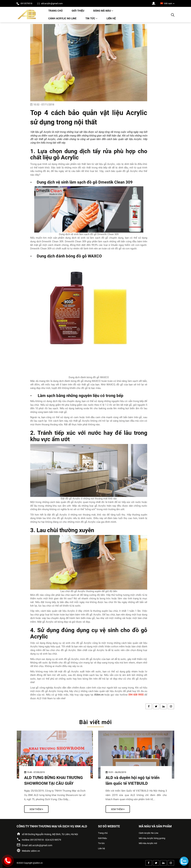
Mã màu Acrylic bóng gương (152, 838)
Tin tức (91, 18)
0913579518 (24, 3)
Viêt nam (167, 3)
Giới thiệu (78, 11)
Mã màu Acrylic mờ (148, 843)
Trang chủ (55, 11)
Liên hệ (111, 18)
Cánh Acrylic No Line (62, 18)
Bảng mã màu (103, 11)
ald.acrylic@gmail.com (50, 3)
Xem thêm (36, 809)
